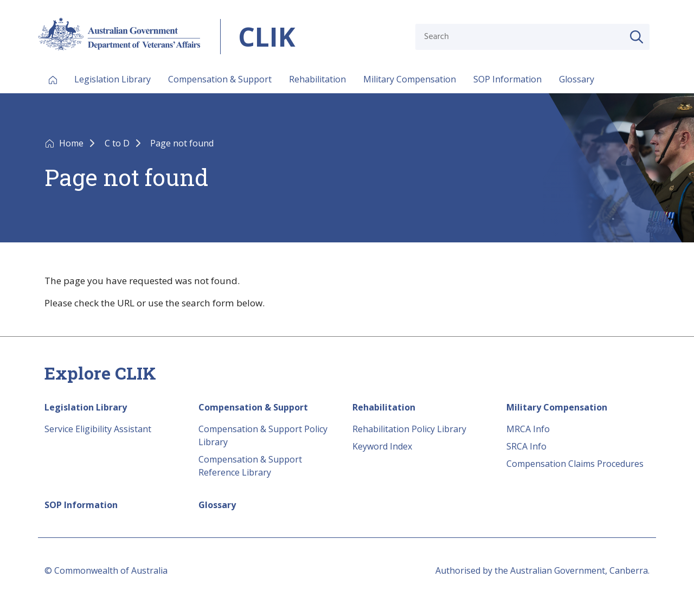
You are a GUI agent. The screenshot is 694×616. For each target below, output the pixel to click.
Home (72, 143)
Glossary (577, 79)
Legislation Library (113, 79)
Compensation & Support (220, 79)
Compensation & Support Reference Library (250, 466)
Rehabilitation (317, 79)
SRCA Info (526, 446)
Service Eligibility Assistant (98, 429)
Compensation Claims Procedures (575, 464)
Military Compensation (410, 79)
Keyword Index (382, 446)
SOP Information (507, 79)
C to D (118, 143)
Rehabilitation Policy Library (409, 429)
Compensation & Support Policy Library (263, 435)
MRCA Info (528, 429)
